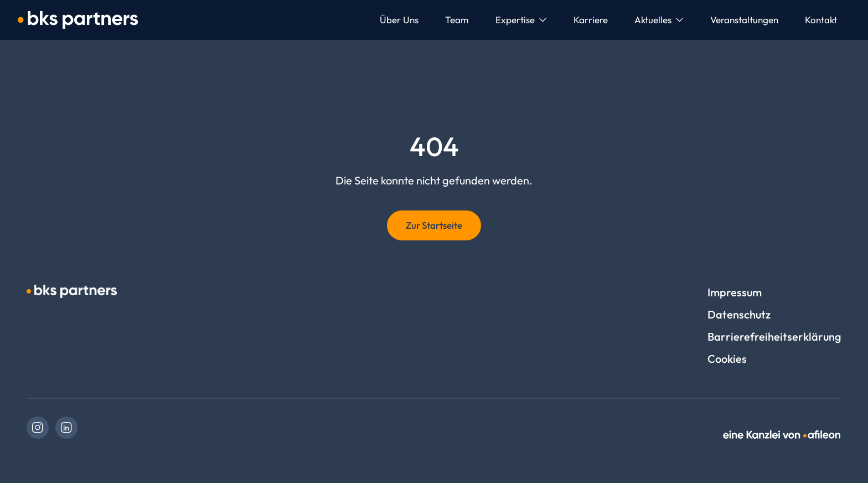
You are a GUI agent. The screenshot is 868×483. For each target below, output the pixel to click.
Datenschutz (739, 314)
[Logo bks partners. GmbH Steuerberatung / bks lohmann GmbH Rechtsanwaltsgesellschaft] (78, 20)
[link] (38, 428)
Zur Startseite (434, 225)
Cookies (727, 359)
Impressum (735, 292)
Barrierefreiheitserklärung (774, 336)
